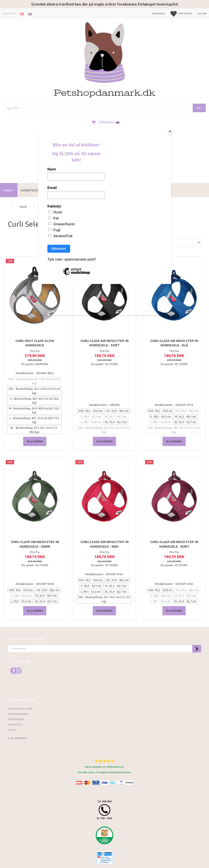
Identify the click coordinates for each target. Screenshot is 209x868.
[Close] (170, 131)
